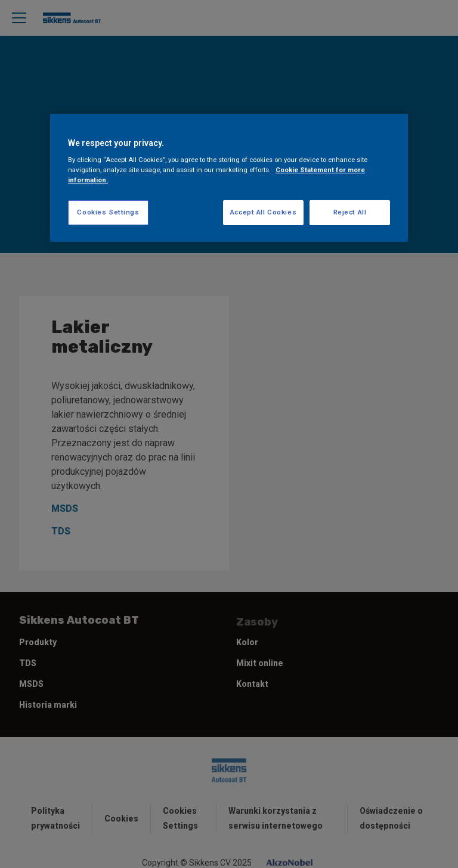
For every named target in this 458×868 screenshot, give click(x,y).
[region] (229, 178)
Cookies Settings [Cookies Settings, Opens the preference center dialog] (108, 212)
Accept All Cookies (263, 212)
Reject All (350, 212)
